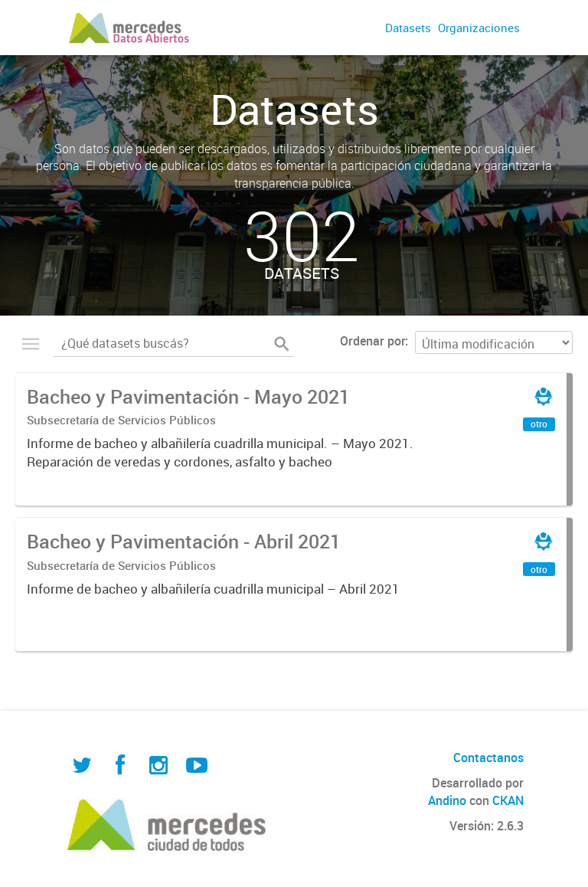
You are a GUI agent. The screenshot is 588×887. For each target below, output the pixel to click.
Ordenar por (372, 341)
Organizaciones (479, 28)
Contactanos (488, 758)
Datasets (408, 28)
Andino (447, 800)
